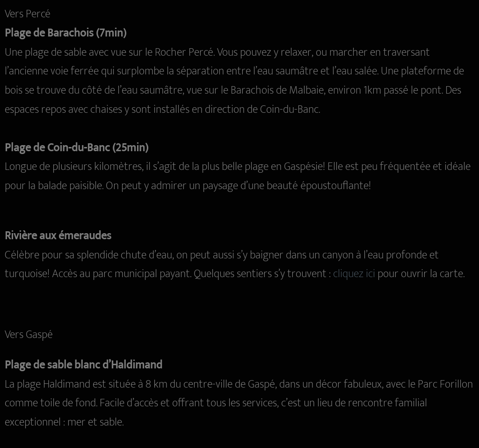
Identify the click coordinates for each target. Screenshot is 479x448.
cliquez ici (354, 274)
